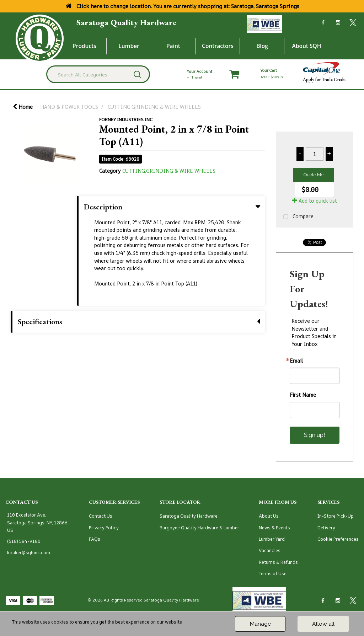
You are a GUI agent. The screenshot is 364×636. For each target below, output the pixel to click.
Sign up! (314, 435)
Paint (173, 46)
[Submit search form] (137, 74)
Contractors (218, 46)
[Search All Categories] (98, 74)
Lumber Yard (272, 539)
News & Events (274, 528)
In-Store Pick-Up (336, 516)
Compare (297, 217)
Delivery (326, 528)
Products (84, 46)
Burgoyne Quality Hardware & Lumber (199, 528)
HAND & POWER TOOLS (69, 107)
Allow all (323, 624)
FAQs (95, 539)
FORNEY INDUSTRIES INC (126, 119)
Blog (262, 46)
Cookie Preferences (338, 539)
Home (23, 107)
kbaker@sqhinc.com (29, 553)
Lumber (129, 46)
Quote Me (314, 175)
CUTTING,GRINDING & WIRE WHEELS (154, 107)
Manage (260, 624)
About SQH (306, 46)
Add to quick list (315, 201)
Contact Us (101, 516)
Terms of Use (273, 574)
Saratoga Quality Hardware (126, 22)
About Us (269, 516)
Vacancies (270, 551)
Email (296, 361)
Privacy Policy (104, 528)
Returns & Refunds (278, 562)
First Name (303, 395)
